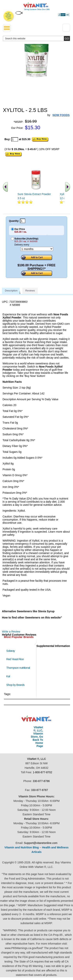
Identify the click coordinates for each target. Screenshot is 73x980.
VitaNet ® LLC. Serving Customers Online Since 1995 (36, 6)
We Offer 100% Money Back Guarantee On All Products (9, 16)
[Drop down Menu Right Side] (66, 28)
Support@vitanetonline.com (41, 843)
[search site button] (67, 38)
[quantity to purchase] (15, 139)
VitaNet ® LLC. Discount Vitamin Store (36, 719)
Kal (8, 676)
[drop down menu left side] (7, 28)
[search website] (36, 38)
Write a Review (11, 632)
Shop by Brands (16, 685)
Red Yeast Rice (15, 659)
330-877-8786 (41, 781)
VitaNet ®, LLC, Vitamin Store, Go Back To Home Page (37, 737)
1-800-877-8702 (42, 772)
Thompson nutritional (18, 668)
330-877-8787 (39, 790)
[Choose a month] (37, 249)
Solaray (11, 651)
